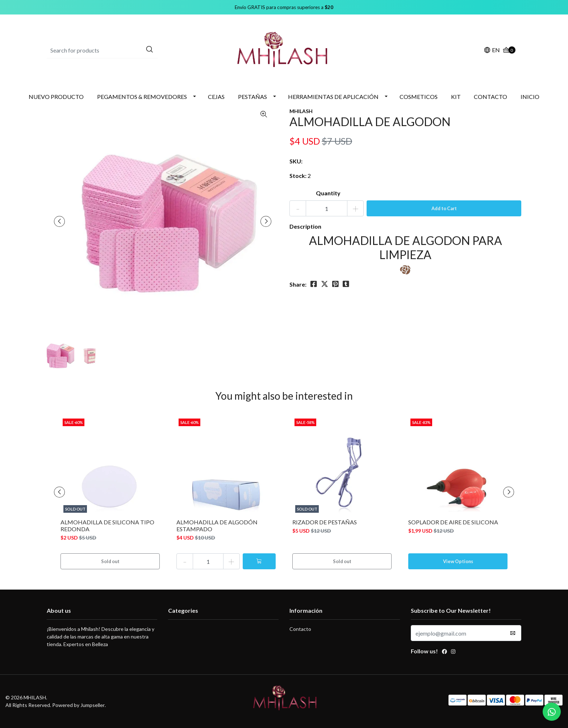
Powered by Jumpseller (78, 705)
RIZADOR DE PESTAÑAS (325, 522)
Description (305, 226)
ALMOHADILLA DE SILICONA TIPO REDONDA (107, 525)
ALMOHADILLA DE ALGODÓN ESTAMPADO (217, 525)
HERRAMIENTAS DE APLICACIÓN (333, 97)
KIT (456, 97)
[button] (492, 51)
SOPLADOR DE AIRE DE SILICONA (453, 522)
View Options (458, 561)
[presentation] (59, 221)
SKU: (296, 161)
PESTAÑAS (252, 97)
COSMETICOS (419, 97)
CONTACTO (490, 97)
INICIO (530, 97)
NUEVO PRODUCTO (56, 97)
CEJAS (216, 97)
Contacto (300, 629)
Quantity (328, 193)
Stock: (298, 176)
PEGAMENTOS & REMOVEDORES (142, 97)
